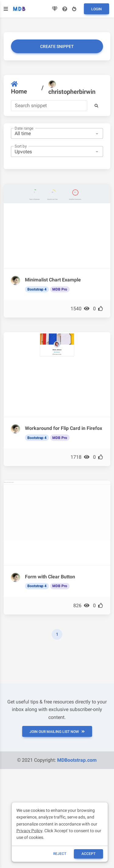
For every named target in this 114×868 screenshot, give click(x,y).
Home (19, 88)
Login (97, 9)
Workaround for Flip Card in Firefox (64, 428)
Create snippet (57, 46)
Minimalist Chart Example (53, 280)
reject (60, 854)
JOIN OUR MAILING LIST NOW (57, 732)
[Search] (49, 106)
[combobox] (57, 134)
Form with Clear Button (50, 577)
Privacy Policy (29, 831)
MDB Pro (60, 289)
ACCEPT (88, 854)
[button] (96, 106)
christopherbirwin (72, 88)
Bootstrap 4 (37, 289)
